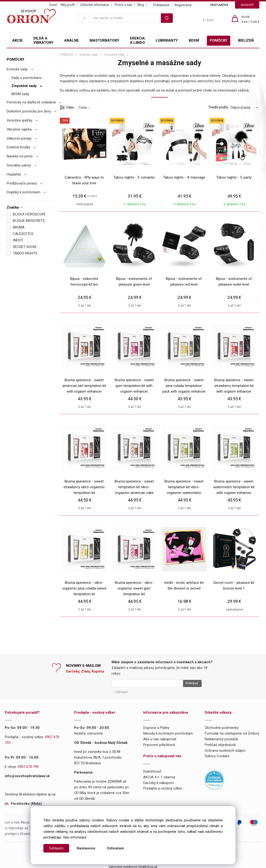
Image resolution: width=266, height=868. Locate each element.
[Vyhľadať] (83, 18)
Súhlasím (56, 848)
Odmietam (115, 848)
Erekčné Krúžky (18, 147)
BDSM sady (20, 94)
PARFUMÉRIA (219, 5)
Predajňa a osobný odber (163, 787)
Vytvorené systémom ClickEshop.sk (133, 865)
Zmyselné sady (24, 86)
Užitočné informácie (95, 5)
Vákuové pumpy (19, 138)
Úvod (53, 5)
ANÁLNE (72, 40)
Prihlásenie (161, 5)
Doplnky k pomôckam (23, 192)
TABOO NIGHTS (25, 253)
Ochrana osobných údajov (225, 749)
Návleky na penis (20, 156)
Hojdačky (14, 174)
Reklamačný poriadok (221, 737)
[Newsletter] (147, 683)
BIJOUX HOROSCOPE (29, 214)
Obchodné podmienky (222, 726)
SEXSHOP (247, 5)
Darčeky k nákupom (159, 781)
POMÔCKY (219, 40)
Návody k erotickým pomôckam (168, 732)
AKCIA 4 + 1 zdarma (159, 775)
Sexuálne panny (19, 165)
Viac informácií (75, 837)
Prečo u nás (123, 5)
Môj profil (68, 5)
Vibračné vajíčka (19, 129)
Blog (141, 5)
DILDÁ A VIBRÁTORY (43, 40)
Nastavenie (86, 848)
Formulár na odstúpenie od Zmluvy (232, 732)
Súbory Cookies (217, 754)
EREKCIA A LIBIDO (137, 40)
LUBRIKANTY (167, 40)
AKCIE (17, 40)
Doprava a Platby (156, 726)
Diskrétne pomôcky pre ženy (29, 111)
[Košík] (251, 20)
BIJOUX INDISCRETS (29, 221)
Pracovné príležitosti (159, 743)
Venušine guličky (20, 120)
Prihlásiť (190, 683)
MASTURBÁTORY (104, 40)
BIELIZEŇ (246, 40)
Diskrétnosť (152, 770)
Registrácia (183, 5)
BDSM (194, 40)
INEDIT (18, 240)
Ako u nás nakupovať (160, 737)
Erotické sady (17, 69)
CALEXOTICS (23, 234)
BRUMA (19, 227)
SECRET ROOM (25, 247)
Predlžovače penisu (22, 183)
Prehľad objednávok (220, 743)
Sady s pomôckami (26, 78)
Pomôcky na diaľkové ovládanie (31, 102)
